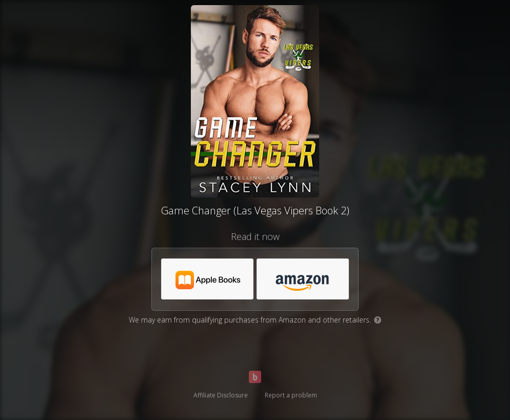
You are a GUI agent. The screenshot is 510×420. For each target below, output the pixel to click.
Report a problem (291, 395)
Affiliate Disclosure (221, 395)
